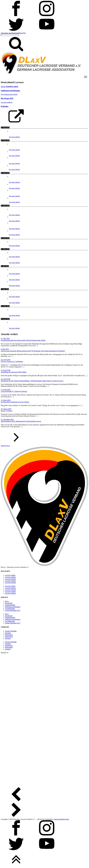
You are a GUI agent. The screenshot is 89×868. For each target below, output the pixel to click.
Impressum (57, 819)
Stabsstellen (9, 637)
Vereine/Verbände (11, 631)
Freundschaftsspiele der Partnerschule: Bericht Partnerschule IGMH (23, 340)
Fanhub (17, 33)
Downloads (9, 603)
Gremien (8, 638)
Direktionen (9, 635)
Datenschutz (65, 819)
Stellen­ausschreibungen (13, 607)
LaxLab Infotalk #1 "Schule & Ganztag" (14, 391)
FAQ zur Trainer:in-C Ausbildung (12, 361)
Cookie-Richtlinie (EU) (13, 610)
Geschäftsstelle (10, 609)
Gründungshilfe (10, 605)
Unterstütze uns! (6, 33)
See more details (14, 137)
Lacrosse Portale (10, 579)
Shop (13, 33)
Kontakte (23, 33)
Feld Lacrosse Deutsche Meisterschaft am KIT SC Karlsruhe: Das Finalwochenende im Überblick (33, 351)
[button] (44, 438)
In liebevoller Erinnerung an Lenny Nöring (15, 402)
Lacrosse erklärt (10, 575)
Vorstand (8, 633)
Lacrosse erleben (10, 583)
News (7, 601)
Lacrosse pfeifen (10, 581)
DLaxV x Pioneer (7, 411)
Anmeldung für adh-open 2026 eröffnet (14, 372)
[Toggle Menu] (86, 77)
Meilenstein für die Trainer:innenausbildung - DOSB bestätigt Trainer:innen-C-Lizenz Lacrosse (32, 381)
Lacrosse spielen (10, 577)
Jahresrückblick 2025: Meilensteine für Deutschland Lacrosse (21, 421)
